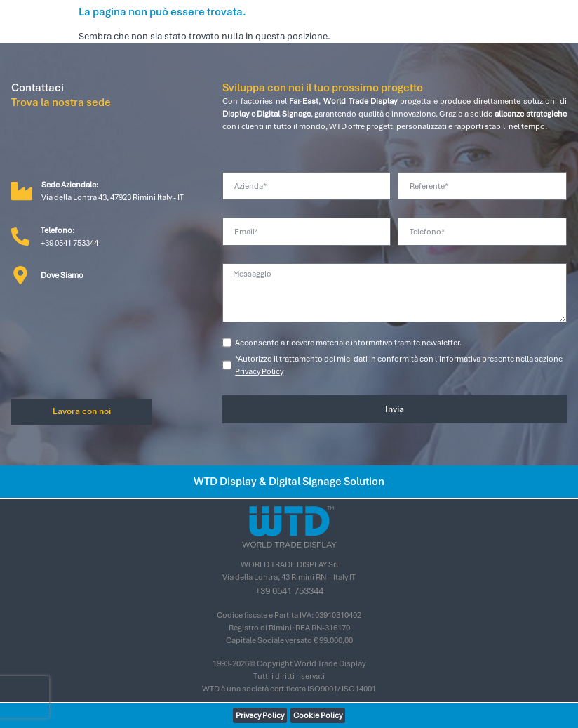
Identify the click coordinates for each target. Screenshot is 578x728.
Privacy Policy (259, 371)
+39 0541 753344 (289, 591)
